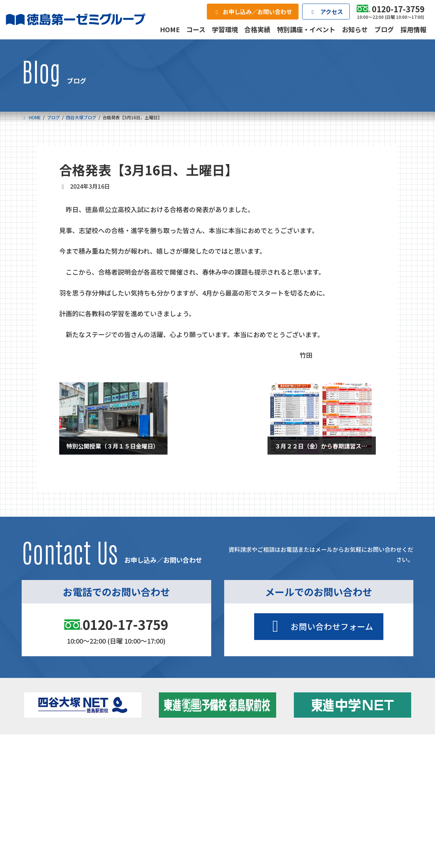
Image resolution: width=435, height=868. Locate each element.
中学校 (139, 762)
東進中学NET (156, 793)
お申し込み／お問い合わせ (374, 820)
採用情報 (291, 820)
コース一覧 (43, 750)
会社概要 (166, 820)
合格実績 (40, 820)
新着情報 (334, 750)
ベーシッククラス (66, 803)
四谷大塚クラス (63, 793)
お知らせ (344, 772)
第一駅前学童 (239, 781)
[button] (319, 627)
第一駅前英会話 (242, 791)
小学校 (47, 762)
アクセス (229, 820)
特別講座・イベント (356, 762)
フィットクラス (63, 773)
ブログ (341, 781)
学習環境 (103, 820)
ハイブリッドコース (160, 783)
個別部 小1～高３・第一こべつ (259, 772)
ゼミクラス (58, 783)
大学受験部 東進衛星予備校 (258, 762)
